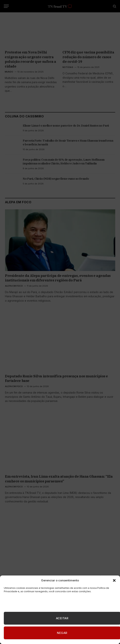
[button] (114, 580)
